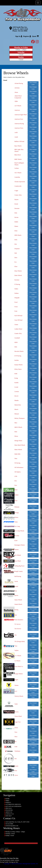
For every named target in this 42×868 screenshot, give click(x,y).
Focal (16, 302)
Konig (16, 378)
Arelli (16, 133)
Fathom (17, 293)
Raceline (17, 536)
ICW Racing (18, 356)
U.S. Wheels (18, 656)
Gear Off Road (18, 320)
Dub (16, 253)
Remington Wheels (20, 545)
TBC (16, 615)
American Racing (19, 124)
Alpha (16, 101)
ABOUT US (9, 812)
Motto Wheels (18, 450)
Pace (16, 485)
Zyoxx (16, 775)
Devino (16, 217)
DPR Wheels (18, 235)
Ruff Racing (18, 576)
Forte (16, 311)
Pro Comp (17, 526)
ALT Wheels (18, 106)
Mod (16, 432)
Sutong (16, 610)
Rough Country (19, 571)
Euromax (17, 280)
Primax (16, 517)
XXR (16, 747)
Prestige (17, 513)
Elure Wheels (18, 271)
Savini (16, 581)
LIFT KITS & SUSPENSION (13, 806)
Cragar (16, 191)
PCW (16, 501)
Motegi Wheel (18, 441)
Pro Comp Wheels (19, 531)
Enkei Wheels (18, 275)
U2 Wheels (17, 661)
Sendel (16, 586)
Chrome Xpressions (20, 182)
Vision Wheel (18, 716)
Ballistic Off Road (19, 141)
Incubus (17, 360)
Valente (16, 685)
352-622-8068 (23, 31)
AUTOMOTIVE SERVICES (13, 804)
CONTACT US (10, 814)
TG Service (18, 624)
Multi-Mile (17, 454)
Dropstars (17, 249)
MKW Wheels (18, 427)
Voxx (16, 732)
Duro (16, 258)
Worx (16, 737)
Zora (16, 771)
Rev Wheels (18, 555)
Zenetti (16, 766)
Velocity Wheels (19, 696)
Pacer (16, 490)
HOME (7, 799)
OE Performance (19, 467)
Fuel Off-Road (18, 316)
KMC (16, 374)
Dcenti (16, 204)
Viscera (16, 712)
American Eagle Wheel (21, 115)
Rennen (17, 549)
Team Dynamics (19, 620)
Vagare (16, 680)
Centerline (17, 177)
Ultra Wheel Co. (19, 666)
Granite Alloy (18, 333)
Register (27, 36)
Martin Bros (18, 405)
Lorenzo (17, 392)
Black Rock (18, 155)
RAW (16, 541)
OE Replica (18, 472)
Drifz (16, 240)
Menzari (17, 414)
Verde (16, 704)
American (17, 110)
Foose (16, 307)
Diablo (16, 222)
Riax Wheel (18, 561)
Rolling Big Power (19, 566)
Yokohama (17, 751)
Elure (16, 266)
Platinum (17, 507)
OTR (16, 476)
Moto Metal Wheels (20, 445)
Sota (16, 591)
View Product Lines (33, 84)
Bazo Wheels (18, 146)
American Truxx (19, 128)
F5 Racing (17, 284)
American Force (19, 119)
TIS (15, 635)
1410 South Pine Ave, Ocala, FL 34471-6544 (20, 28)
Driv (16, 244)
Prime (16, 522)
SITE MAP (9, 816)
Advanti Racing (19, 83)
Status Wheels (18, 600)
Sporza (16, 595)
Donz (16, 231)
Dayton (16, 200)
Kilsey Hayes (18, 369)
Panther (17, 495)
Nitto (16, 459)
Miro (16, 423)
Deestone (17, 208)
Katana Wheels (19, 365)
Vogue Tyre (18, 722)
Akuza (16, 92)
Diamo (16, 226)
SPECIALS (9, 808)
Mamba (17, 400)
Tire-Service (18, 629)
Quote (35, 36)
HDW (16, 342)
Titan (16, 646)
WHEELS (8, 802)
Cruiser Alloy (18, 195)
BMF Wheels (18, 159)
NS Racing (17, 463)
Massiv (16, 409)
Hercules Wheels (19, 351)
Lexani (16, 387)
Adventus (17, 88)
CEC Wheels (18, 173)
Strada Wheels (18, 604)
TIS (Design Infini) (20, 641)
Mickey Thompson (20, 418)
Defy (16, 213)
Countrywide (18, 186)
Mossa (16, 436)
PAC (16, 481)
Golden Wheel (18, 329)
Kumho (16, 383)
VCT (16, 691)
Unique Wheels (19, 674)
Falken (16, 289)
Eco (16, 262)
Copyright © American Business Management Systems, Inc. (21, 864)
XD (15, 742)
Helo (16, 347)
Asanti (16, 137)
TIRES (7, 801)
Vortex (16, 728)
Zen (16, 759)
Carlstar (17, 168)
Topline (17, 650)
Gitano (16, 325)
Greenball (17, 338)
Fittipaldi (17, 298)
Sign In (19, 36)
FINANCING (9, 810)
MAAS (16, 396)
